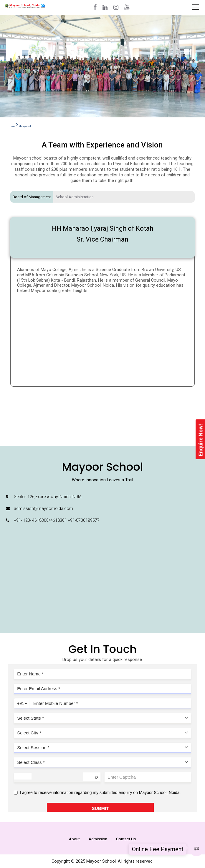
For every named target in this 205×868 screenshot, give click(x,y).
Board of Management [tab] (32, 197)
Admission (98, 839)
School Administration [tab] (75, 197)
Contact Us (126, 839)
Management (25, 126)
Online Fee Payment (158, 849)
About (74, 839)
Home (13, 126)
